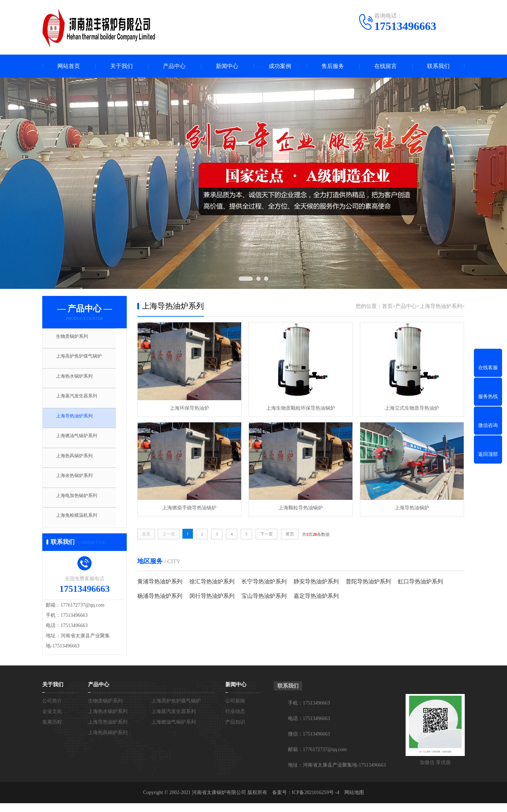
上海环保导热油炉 (189, 408)
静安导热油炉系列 (316, 581)
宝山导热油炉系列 (264, 596)
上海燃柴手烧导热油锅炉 (189, 508)
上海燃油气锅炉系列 (83, 443)
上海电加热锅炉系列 (83, 505)
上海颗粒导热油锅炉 (301, 508)
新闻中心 (227, 66)
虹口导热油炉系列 (420, 581)
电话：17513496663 (309, 727)
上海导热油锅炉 (412, 508)
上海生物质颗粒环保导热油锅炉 (301, 408)
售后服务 (333, 66)
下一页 (267, 534)
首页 (387, 306)
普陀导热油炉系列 (368, 581)
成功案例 (280, 66)
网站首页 (69, 66)
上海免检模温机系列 (83, 526)
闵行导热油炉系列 (212, 596)
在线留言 (386, 66)
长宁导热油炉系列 (264, 581)
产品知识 (235, 731)
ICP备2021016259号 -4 (316, 801)
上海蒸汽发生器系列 (83, 401)
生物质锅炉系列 (77, 339)
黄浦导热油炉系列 (160, 581)
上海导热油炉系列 (80, 422)
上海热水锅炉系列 (80, 380)
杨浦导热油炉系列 (160, 596)
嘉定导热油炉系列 (316, 596)
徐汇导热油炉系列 (212, 581)
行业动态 (235, 720)
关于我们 (121, 66)
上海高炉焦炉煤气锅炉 (85, 360)
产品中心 (174, 66)
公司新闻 (235, 710)
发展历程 (52, 731)
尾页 (290, 534)
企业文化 (52, 720)
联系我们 (438, 66)
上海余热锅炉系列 (80, 484)
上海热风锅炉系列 (80, 464)
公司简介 (52, 710)
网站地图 (354, 801)
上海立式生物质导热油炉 (412, 408)
